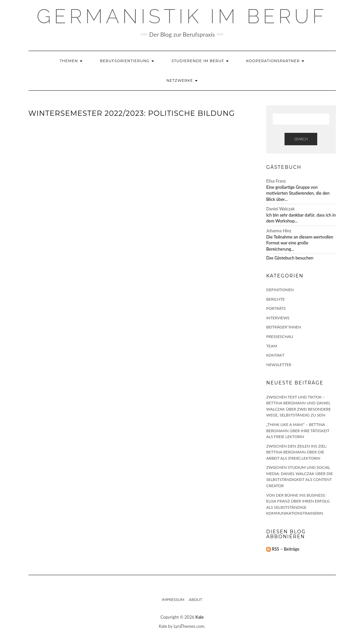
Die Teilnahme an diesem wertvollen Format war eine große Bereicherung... (300, 243)
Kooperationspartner (275, 61)
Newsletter (279, 365)
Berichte (276, 299)
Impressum (173, 600)
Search (301, 139)
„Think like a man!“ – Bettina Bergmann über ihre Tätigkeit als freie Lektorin (298, 431)
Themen (71, 61)
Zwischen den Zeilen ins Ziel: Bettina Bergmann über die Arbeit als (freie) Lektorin (297, 452)
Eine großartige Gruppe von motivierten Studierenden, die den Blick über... (298, 193)
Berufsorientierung (127, 61)
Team (272, 346)
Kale (200, 617)
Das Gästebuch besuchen (290, 258)
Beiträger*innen (284, 327)
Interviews (278, 318)
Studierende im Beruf (200, 61)
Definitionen (280, 290)
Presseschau (280, 336)
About (195, 600)
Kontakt (275, 355)
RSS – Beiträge (283, 549)
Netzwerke (182, 80)
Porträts (276, 308)
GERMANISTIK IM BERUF (182, 16)
